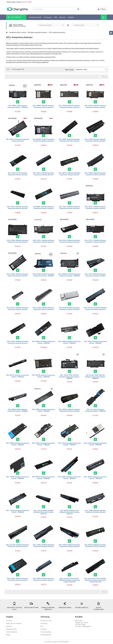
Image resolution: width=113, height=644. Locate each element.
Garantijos (44, 629)
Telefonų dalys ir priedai (19, 2)
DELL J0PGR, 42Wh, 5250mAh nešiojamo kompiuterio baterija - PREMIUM (69, 377)
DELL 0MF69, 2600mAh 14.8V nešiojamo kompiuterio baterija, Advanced (69, 512)
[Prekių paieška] (56, 9)
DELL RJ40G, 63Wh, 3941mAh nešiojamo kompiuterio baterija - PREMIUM (95, 377)
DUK (55, 17)
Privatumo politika (46, 632)
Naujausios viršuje (91, 70)
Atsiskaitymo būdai (35, 17)
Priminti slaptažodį (12, 632)
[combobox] (51, 25)
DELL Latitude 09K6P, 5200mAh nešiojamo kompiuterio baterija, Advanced (44, 512)
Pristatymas (48, 17)
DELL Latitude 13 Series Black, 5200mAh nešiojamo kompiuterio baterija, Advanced (69, 580)
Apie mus (62, 17)
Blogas (8, 635)
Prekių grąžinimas (46, 635)
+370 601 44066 (26, 2)
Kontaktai (71, 17)
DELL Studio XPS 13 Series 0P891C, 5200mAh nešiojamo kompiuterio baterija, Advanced (95, 580)
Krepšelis (9, 626)
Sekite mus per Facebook (14, 623)
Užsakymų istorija (11, 629)
